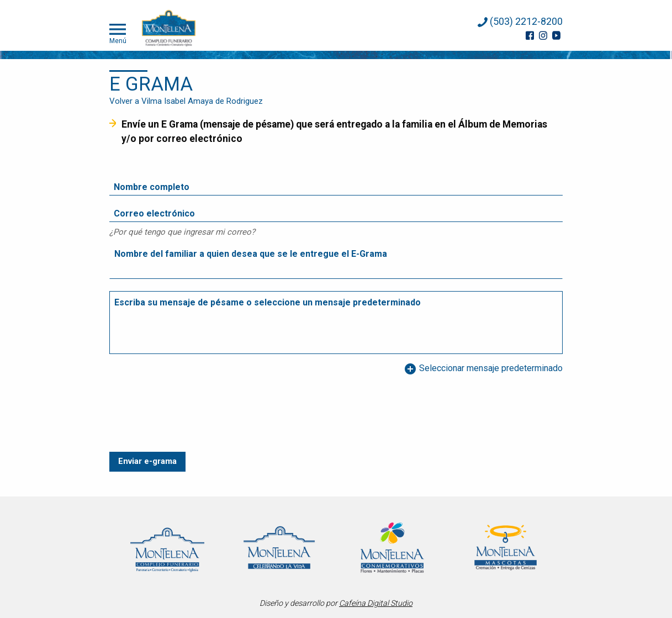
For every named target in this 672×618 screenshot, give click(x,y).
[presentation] (193, 426)
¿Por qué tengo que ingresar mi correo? (182, 232)
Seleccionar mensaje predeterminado (483, 369)
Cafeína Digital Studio (376, 603)
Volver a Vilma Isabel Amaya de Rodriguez (186, 101)
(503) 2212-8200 (520, 21)
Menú (118, 33)
